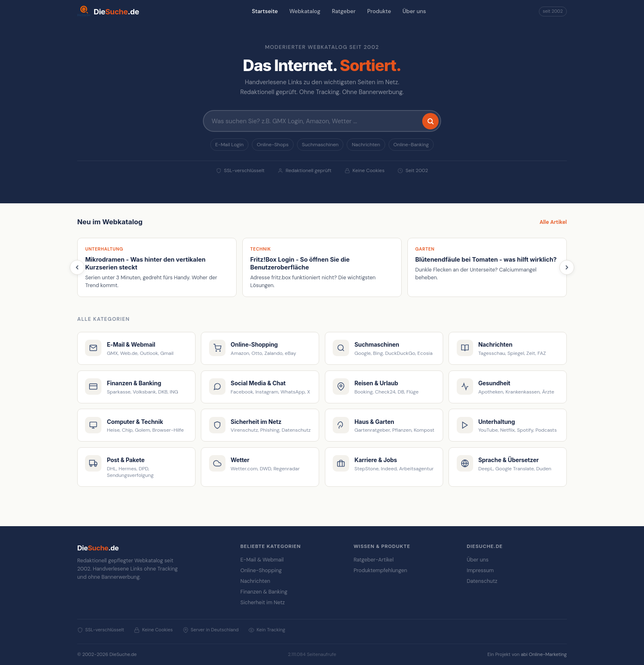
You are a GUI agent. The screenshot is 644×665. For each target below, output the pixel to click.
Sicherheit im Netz (262, 602)
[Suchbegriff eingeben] (322, 121)
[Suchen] (430, 121)
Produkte (379, 11)
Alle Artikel (553, 222)
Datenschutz (482, 581)
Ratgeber (344, 11)
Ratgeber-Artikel (374, 560)
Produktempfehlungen (381, 570)
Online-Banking (411, 145)
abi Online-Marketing (544, 655)
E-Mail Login (229, 145)
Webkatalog (305, 11)
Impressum (480, 570)
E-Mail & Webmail (262, 560)
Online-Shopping (261, 570)
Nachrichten (366, 145)
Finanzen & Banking (264, 592)
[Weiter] (567, 267)
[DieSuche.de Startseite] (108, 12)
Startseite (265, 11)
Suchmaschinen (320, 145)
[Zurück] (77, 267)
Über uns (414, 11)
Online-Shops (273, 145)
